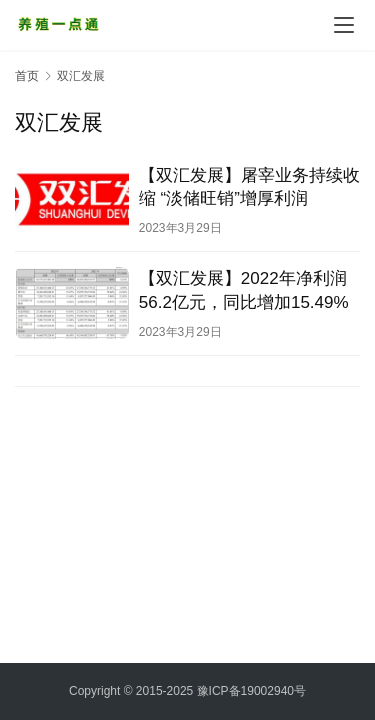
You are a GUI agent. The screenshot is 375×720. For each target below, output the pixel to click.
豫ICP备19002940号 (251, 691)
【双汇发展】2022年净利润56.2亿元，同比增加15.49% (244, 290)
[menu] (344, 25)
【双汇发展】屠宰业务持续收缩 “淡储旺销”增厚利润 (249, 187)
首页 (27, 76)
